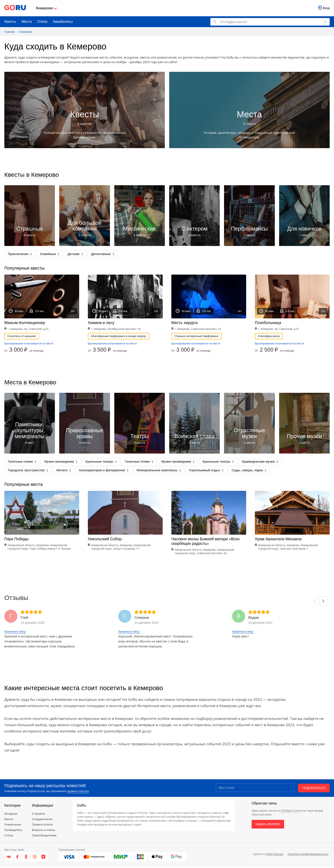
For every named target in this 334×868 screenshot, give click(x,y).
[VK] (9, 858)
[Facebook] (17, 858)
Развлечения (13, 826)
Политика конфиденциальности (308, 855)
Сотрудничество (42, 821)
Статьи (9, 837)
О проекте (38, 815)
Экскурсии (11, 815)
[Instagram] (35, 858)
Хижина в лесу (15, 633)
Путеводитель (13, 831)
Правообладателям (44, 837)
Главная (10, 32)
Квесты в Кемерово (34, 175)
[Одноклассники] (26, 858)
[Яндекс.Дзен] (43, 858)
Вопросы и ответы (43, 831)
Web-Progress (275, 855)
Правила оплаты (42, 826)
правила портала (78, 793)
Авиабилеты (63, 22)
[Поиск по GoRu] (270, 22)
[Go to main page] (15, 8)
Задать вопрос (268, 825)
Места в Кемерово (32, 384)
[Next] (323, 603)
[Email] (255, 789)
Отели (42, 22)
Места (26, 22)
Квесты (10, 22)
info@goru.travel (291, 812)
